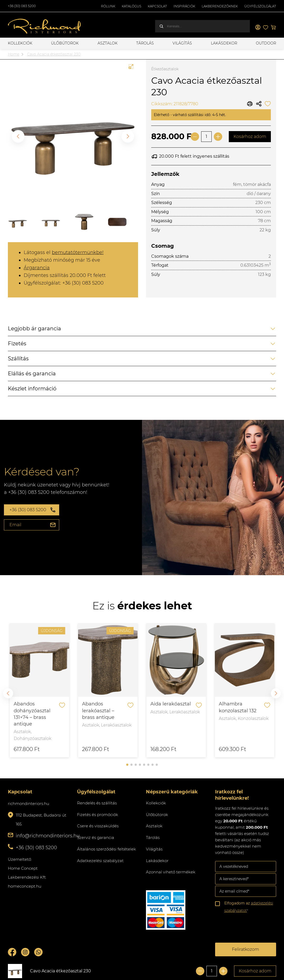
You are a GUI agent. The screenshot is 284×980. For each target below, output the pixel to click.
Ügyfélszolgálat (260, 6)
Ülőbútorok (65, 43)
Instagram (25, 952)
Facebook (12, 952)
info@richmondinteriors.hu (48, 836)
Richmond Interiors (45, 26)
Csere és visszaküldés (98, 826)
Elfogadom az (249, 907)
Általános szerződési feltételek (106, 849)
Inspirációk (184, 6)
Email (15, 525)
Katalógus (131, 6)
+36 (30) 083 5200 (22, 6)
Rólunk (108, 6)
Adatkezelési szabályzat (100, 861)
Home (14, 54)
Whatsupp (38, 952)
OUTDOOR (266, 43)
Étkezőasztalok (165, 69)
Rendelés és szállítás (97, 803)
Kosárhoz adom (250, 136)
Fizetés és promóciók (98, 815)
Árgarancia (37, 268)
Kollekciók (20, 43)
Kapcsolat (157, 6)
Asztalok (108, 43)
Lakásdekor (224, 43)
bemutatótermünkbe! (78, 252)
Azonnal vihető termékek (171, 872)
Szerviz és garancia (96, 837)
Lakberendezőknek (220, 6)
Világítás (182, 43)
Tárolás (145, 43)
